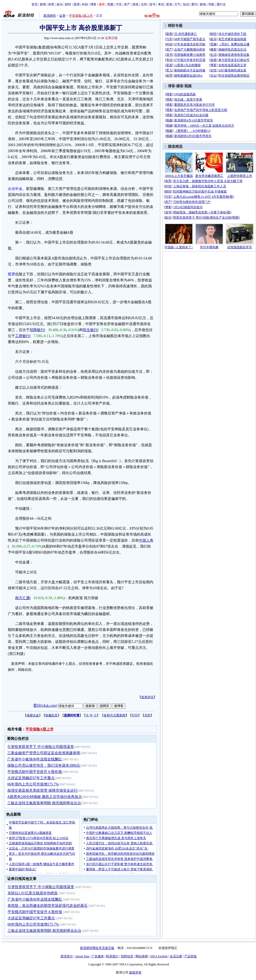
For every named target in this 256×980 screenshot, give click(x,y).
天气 (178, 4)
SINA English (159, 956)
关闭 (147, 715)
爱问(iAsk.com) (45, 706)
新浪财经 (50, 16)
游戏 (135, 4)
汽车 (119, 4)
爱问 (194, 4)
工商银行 (22, 336)
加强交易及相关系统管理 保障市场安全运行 (42, 790)
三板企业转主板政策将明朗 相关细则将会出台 (44, 803)
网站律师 (142, 956)
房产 (127, 4)
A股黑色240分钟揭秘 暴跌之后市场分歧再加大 (45, 797)
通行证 (221, 4)
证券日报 (111, 38)
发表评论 (147, 697)
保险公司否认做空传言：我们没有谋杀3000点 (44, 765)
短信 (186, 4)
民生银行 (90, 330)
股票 (77, 4)
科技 (85, 4)
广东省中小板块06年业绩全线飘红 (35, 759)
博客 (93, 4)
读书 (152, 4)
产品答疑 (191, 956)
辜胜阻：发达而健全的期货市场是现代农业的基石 (48, 906)
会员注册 (176, 956)
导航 (211, 4)
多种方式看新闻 (115, 715)
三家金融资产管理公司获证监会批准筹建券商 (44, 753)
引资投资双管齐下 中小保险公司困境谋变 (41, 747)
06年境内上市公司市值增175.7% (33, 784)
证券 (62, 16)
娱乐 (60, 4)
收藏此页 (51, 715)
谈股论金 (33, 715)
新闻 (43, 4)
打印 (135, 715)
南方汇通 (22, 598)
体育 (51, 4)
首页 (35, 4)
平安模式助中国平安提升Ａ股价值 (35, 772)
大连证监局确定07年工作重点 (31, 778)
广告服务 (98, 956)
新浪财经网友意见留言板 (97, 948)
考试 (161, 4)
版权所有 (135, 972)
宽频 (110, 4)
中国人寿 (146, 540)
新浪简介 (67, 956)
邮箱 (203, 4)
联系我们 (112, 956)
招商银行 (37, 330)
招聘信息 (127, 956)
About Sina (82, 956)
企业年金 (15, 189)
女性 (144, 4)
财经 (68, 4)
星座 (169, 4)
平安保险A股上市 (81, 16)
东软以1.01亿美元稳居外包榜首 (33, 893)
